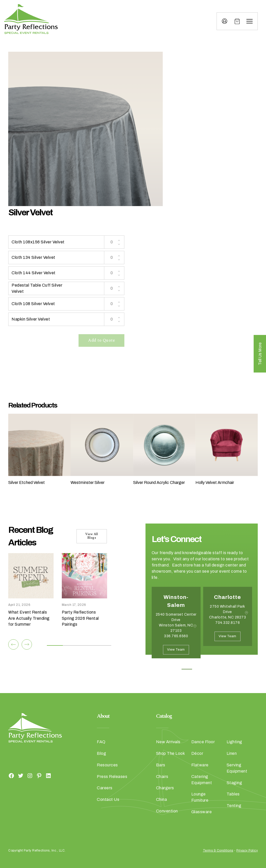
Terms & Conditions (218, 851)
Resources (107, 765)
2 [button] (198, 669)
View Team (176, 650)
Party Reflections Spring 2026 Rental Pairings (80, 618)
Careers (105, 788)
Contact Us (108, 799)
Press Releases (112, 777)
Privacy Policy (247, 851)
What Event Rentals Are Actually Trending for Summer (29, 618)
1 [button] (187, 669)
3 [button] (210, 669)
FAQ (101, 742)
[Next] (27, 644)
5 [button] (233, 669)
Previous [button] (156, 666)
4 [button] (222, 669)
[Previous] (13, 644)
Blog (101, 753)
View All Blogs (92, 536)
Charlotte (228, 597)
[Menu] (250, 21)
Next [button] (170, 666)
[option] (176, 626)
